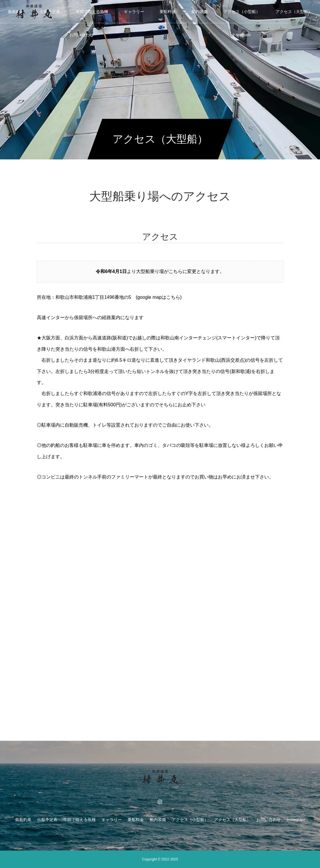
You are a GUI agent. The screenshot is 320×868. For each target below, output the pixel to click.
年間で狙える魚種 (92, 12)
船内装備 (200, 12)
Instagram (242, 35)
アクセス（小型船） (242, 12)
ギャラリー (134, 12)
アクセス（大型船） (294, 12)
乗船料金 (168, 12)
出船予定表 (47, 820)
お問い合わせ (82, 35)
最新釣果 (23, 820)
